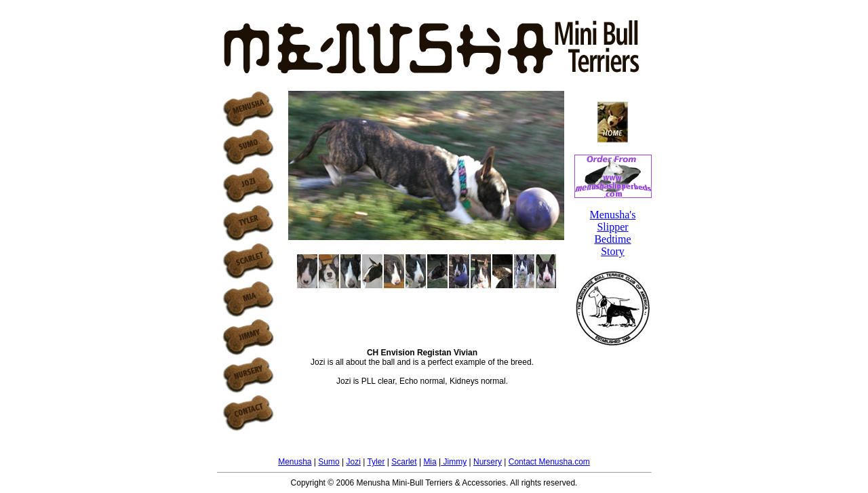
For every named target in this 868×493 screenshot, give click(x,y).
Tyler (376, 462)
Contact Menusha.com (549, 462)
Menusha (295, 462)
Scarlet (404, 462)
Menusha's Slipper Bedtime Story (613, 233)
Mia (430, 462)
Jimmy (454, 462)
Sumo (329, 462)
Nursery (488, 462)
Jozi (353, 462)
